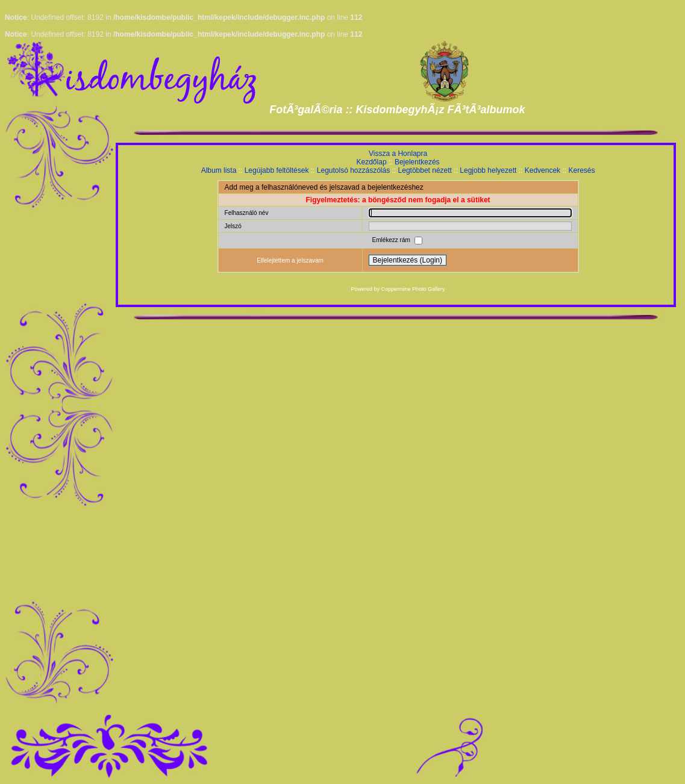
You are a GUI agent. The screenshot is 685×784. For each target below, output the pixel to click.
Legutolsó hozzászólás (353, 170)
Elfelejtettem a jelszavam (290, 260)
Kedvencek (543, 170)
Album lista (219, 170)
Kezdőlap (372, 162)
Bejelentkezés (417, 162)
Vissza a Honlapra (398, 154)
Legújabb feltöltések (277, 170)
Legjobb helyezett (488, 170)
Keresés (581, 170)
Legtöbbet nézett (425, 170)
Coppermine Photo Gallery (413, 289)
